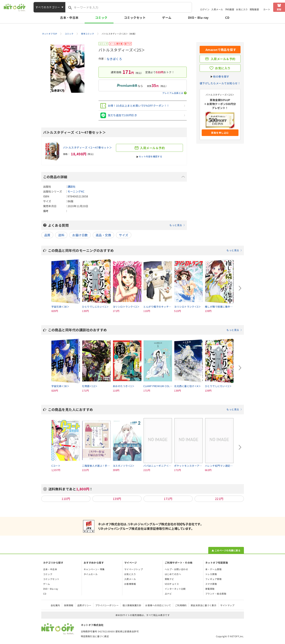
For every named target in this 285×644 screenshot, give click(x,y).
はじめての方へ (173, 574)
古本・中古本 (69, 17)
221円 (219, 499)
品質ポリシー (84, 605)
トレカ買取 (211, 574)
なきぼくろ (114, 59)
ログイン (205, 9)
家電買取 (210, 589)
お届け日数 (80, 235)
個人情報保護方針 (132, 605)
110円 (66, 499)
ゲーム (167, 17)
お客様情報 (130, 584)
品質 (47, 235)
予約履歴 (230, 9)
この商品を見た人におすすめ (145, 409)
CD (227, 17)
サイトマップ (227, 605)
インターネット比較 (175, 589)
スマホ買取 (211, 584)
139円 (117, 499)
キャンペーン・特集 (94, 569)
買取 (279, 9)
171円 (168, 499)
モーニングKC (76, 191)
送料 (61, 235)
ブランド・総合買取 (216, 594)
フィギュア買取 (213, 579)
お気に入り (242, 9)
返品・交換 (103, 235)
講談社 (72, 186)
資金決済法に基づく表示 (203, 605)
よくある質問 (117, 225)
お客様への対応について (158, 605)
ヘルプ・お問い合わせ (176, 569)
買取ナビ (169, 579)
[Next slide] (240, 288)
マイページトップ (134, 569)
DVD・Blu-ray (198, 17)
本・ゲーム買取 (213, 569)
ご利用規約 (181, 605)
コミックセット (135, 17)
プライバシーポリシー (107, 605)
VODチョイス (172, 584)
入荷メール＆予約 (223, 59)
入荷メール (217, 9)
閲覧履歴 (254, 9)
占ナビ (168, 594)
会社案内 (55, 605)
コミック (101, 17)
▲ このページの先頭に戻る (226, 550)
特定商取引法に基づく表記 (95, 636)
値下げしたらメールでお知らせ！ (220, 83)
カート (267, 9)
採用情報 (69, 605)
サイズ (124, 235)
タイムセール (91, 574)
